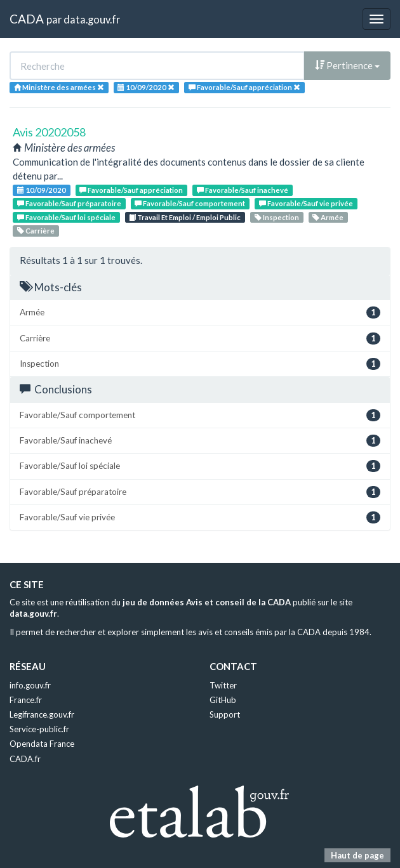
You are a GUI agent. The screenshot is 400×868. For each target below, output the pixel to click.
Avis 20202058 (49, 132)
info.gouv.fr (30, 685)
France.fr (26, 700)
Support (225, 714)
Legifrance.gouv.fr (42, 714)
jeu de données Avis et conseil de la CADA (207, 602)
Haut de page (357, 855)
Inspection (277, 217)
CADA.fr (25, 759)
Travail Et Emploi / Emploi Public (185, 217)
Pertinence (347, 65)
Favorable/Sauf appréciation (131, 190)
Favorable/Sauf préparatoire (69, 203)
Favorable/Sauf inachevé (243, 190)
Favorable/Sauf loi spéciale (66, 217)
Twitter (223, 685)
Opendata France (42, 744)
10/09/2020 (42, 190)
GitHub (223, 700)
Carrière (36, 231)
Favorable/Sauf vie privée (306, 203)
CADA (27, 19)
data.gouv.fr (92, 19)
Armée (328, 217)
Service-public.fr (39, 729)
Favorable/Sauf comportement (190, 203)
